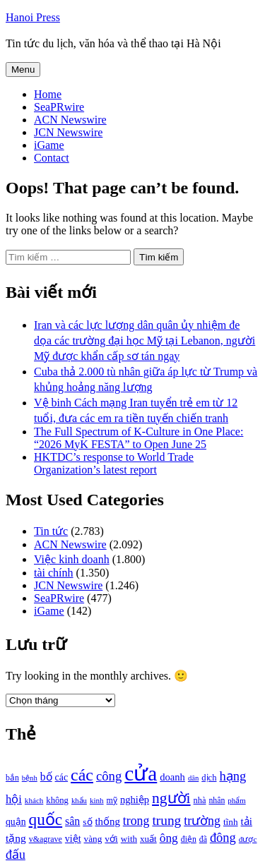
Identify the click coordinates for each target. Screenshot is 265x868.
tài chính (54, 573)
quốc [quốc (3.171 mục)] (46, 819)
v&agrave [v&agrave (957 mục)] (46, 839)
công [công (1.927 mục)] (109, 776)
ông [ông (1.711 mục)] (169, 838)
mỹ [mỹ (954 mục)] (112, 800)
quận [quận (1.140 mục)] (16, 822)
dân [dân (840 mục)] (193, 778)
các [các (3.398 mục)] (82, 775)
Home (48, 94)
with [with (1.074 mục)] (129, 839)
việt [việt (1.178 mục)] (73, 839)
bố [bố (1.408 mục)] (46, 777)
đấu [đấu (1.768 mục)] (16, 855)
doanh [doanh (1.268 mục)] (172, 777)
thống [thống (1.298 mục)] (108, 821)
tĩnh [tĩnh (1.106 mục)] (231, 822)
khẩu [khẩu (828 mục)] (79, 801)
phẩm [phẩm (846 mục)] (236, 800)
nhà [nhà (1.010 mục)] (200, 800)
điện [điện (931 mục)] (189, 839)
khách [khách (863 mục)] (34, 800)
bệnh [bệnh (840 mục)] (30, 778)
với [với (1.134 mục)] (111, 839)
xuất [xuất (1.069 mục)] (148, 839)
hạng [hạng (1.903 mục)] (232, 776)
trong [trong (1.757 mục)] (136, 821)
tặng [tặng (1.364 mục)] (16, 838)
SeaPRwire (59, 107)
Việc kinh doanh (72, 559)
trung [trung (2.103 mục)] (166, 820)
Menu (23, 70)
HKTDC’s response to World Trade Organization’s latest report (114, 463)
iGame (49, 145)
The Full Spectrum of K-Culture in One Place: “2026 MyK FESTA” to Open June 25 (139, 438)
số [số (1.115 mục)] (87, 822)
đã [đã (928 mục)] (203, 839)
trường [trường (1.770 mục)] (202, 821)
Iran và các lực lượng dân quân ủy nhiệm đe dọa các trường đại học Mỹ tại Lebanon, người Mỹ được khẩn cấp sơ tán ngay (145, 340)
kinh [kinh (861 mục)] (97, 800)
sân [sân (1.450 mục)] (72, 821)
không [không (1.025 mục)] (57, 800)
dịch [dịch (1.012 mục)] (209, 778)
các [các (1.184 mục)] (62, 777)
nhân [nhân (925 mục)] (217, 801)
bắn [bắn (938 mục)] (12, 778)
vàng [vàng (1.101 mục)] (93, 839)
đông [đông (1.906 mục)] (223, 838)
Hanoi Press (33, 17)
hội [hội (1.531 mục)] (14, 799)
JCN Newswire (68, 132)
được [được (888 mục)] (248, 839)
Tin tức (51, 531)
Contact (52, 158)
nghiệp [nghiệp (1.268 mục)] (135, 800)
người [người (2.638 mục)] (171, 798)
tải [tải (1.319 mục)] (247, 821)
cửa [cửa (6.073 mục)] (141, 773)
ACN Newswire (70, 120)
